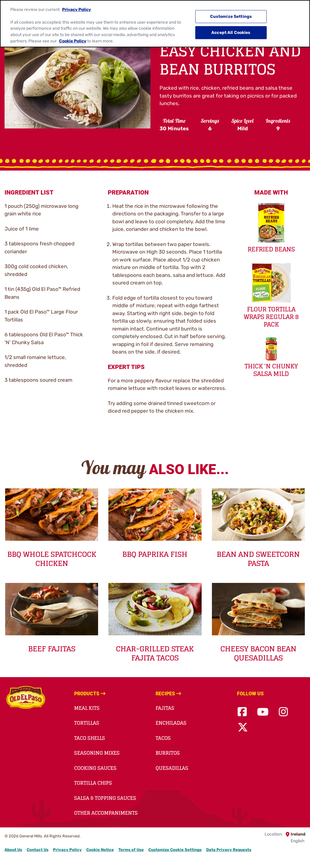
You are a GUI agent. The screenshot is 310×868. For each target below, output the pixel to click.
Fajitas (165, 708)
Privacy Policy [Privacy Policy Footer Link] (67, 850)
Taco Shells (90, 738)
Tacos (163, 738)
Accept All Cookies (231, 28)
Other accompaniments (106, 813)
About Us (13, 850)
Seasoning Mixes (97, 753)
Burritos (168, 753)
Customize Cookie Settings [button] (175, 850)
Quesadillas (172, 768)
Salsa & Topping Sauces (105, 798)
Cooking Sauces (95, 768)
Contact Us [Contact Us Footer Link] (38, 850)
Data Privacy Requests (229, 850)
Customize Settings (231, 12)
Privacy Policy (76, 5)
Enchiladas (171, 723)
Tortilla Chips (93, 783)
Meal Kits (87, 708)
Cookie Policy (73, 36)
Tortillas (87, 723)
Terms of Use (131, 850)
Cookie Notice (100, 850)
